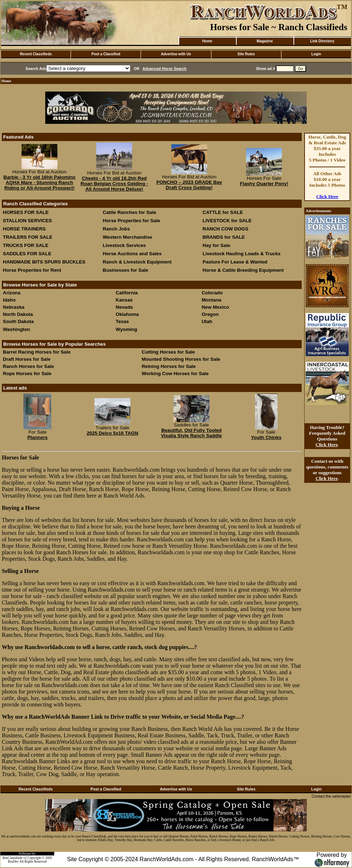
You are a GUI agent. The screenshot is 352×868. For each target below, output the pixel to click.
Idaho (9, 300)
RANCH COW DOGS (225, 229)
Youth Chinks (266, 437)
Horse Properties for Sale (131, 221)
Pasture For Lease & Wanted (235, 262)
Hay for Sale (217, 245)
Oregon (210, 314)
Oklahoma (127, 314)
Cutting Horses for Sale (168, 352)
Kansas (124, 300)
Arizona (12, 293)
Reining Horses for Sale (169, 366)
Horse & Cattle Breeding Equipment (243, 270)
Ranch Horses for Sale (28, 366)
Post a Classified (106, 54)
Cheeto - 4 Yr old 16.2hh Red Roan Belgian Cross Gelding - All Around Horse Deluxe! (114, 184)
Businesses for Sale (126, 270)
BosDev (13, 862)
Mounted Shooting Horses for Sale (181, 359)
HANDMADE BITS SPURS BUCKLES (44, 262)
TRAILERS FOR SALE (28, 237)
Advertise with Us (176, 54)
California (127, 293)
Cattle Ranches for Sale (129, 212)
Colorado (212, 293)
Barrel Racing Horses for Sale (37, 352)
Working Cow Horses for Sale (175, 374)
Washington (17, 329)
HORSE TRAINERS (24, 229)
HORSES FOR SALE (26, 212)
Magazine (265, 41)
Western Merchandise (128, 237)
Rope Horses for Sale (27, 374)
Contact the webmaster (331, 796)
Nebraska (14, 307)
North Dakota (18, 314)
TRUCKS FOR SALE (26, 245)
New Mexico (215, 307)
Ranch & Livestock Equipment (137, 262)
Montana (211, 300)
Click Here (327, 197)
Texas (122, 321)
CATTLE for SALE (223, 212)
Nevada (124, 307)
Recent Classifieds (36, 54)
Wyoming (126, 329)
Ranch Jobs (116, 229)
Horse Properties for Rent (32, 270)
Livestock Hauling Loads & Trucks (242, 254)
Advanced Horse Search (165, 69)
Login (316, 54)
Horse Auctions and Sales (132, 254)
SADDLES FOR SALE (27, 254)
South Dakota (18, 321)
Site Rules (246, 54)
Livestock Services (124, 245)
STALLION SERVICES (27, 221)
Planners (37, 437)
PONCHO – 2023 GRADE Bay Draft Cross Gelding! (189, 185)
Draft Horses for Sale (27, 359)
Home (207, 41)
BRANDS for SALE (224, 237)
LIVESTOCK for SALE (227, 221)
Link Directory (322, 41)
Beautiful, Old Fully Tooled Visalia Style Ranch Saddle (191, 433)
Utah (207, 321)
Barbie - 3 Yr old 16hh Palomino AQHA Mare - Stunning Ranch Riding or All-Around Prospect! (40, 183)
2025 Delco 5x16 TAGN (112, 433)
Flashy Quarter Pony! (264, 184)
